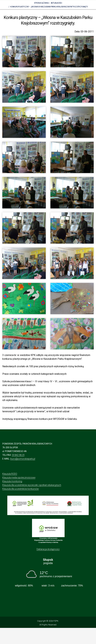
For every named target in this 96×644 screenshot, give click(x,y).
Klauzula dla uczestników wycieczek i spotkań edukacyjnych (32, 485)
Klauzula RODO (10, 474)
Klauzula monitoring (12, 481)
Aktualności (56, 3)
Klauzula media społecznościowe (19, 478)
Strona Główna (41, 3)
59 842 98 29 (18, 455)
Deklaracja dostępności (48, 549)
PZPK (56, 621)
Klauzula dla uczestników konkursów (21, 489)
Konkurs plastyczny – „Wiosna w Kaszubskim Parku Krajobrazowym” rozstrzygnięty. (49, 7)
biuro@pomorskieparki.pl (23, 459)
